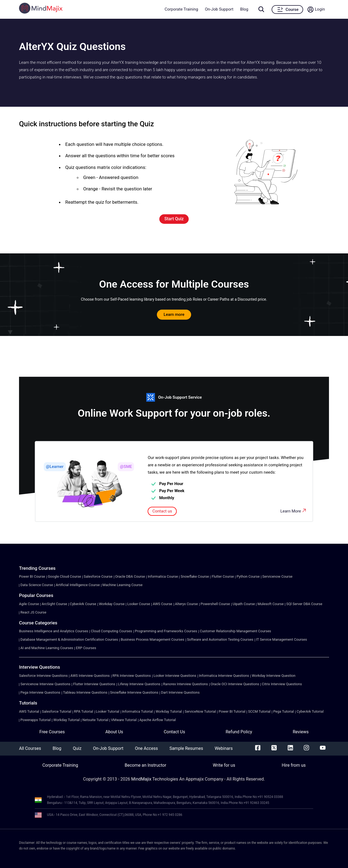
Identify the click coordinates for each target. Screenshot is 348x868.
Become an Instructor (145, 765)
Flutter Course (223, 576)
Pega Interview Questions (40, 692)
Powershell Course (215, 604)
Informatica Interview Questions (224, 676)
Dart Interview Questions (180, 692)
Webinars (224, 748)
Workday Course (112, 604)
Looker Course (139, 604)
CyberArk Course (83, 604)
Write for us (224, 765)
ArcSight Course (54, 604)
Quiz (77, 748)
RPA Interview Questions (132, 676)
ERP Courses (86, 648)
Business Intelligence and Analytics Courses (54, 631)
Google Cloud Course (64, 576)
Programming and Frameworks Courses (166, 631)
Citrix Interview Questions (282, 684)
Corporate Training (181, 9)
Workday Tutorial (169, 711)
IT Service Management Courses (282, 639)
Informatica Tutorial (137, 711)
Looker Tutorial (108, 711)
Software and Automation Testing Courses (220, 639)
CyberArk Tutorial (310, 711)
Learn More (294, 511)
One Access (146, 748)
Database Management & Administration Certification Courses (69, 639)
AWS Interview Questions (90, 676)
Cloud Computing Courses (111, 631)
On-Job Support (219, 9)
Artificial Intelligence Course (78, 585)
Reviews (301, 732)
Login (320, 9)
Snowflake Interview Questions (134, 692)
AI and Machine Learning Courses (47, 648)
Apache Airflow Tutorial (158, 720)
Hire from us (294, 765)
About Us (114, 732)
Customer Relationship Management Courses (235, 631)
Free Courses (52, 732)
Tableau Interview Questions (85, 692)
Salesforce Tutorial (57, 711)
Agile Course (29, 604)
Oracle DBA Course (130, 576)
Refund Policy (239, 732)
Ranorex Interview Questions (186, 684)
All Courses (30, 748)
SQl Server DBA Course (304, 604)
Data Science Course (37, 585)
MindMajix (142, 779)
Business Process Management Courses (153, 639)
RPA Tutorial (83, 711)
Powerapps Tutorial (35, 720)
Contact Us (174, 732)
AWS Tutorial (29, 711)
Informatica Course (163, 576)
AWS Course (163, 604)
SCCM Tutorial (259, 711)
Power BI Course (32, 576)
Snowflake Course (195, 576)
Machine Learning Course (122, 585)
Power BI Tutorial (232, 711)
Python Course (248, 576)
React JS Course (33, 612)
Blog (244, 9)
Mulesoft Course (271, 604)
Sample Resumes (186, 748)
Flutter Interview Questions (94, 684)
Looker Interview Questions (175, 676)
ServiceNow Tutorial (200, 711)
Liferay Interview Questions (139, 684)
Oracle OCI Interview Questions (235, 684)
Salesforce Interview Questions (43, 676)
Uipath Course (244, 604)
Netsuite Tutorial (95, 720)
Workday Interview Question (274, 676)
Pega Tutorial (284, 711)
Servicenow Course (277, 576)
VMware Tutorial (124, 720)
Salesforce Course (98, 576)
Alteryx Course (187, 604)
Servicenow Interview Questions (45, 684)
